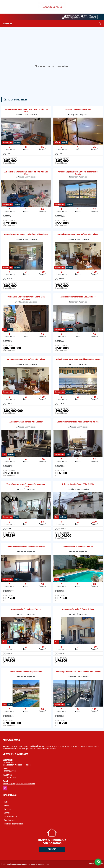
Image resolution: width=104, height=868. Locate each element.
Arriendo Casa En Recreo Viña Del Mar (78, 484)
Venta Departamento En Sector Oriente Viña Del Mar (78, 672)
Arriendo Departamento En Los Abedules (78, 297)
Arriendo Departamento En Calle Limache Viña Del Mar (26, 111)
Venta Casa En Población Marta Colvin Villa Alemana (26, 298)
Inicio (6, 802)
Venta (7, 805)
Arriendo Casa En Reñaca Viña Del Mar (26, 422)
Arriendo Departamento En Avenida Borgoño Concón (78, 359)
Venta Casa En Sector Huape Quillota (26, 672)
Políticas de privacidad (13, 824)
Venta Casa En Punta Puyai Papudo (78, 547)
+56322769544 (73, 16)
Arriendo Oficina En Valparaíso (78, 109)
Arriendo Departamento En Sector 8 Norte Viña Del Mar (26, 173)
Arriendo (8, 809)
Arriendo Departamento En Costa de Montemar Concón (78, 173)
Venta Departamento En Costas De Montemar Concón (26, 485)
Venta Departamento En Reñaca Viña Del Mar (26, 359)
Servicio (7, 813)
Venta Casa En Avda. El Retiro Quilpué (78, 609)
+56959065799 (90, 16)
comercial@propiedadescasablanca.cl (19, 784)
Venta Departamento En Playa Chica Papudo (26, 547)
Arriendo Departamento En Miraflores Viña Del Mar (26, 234)
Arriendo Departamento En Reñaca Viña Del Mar (78, 234)
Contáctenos (9, 820)
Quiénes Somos (11, 816)
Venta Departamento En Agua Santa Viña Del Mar (78, 422)
